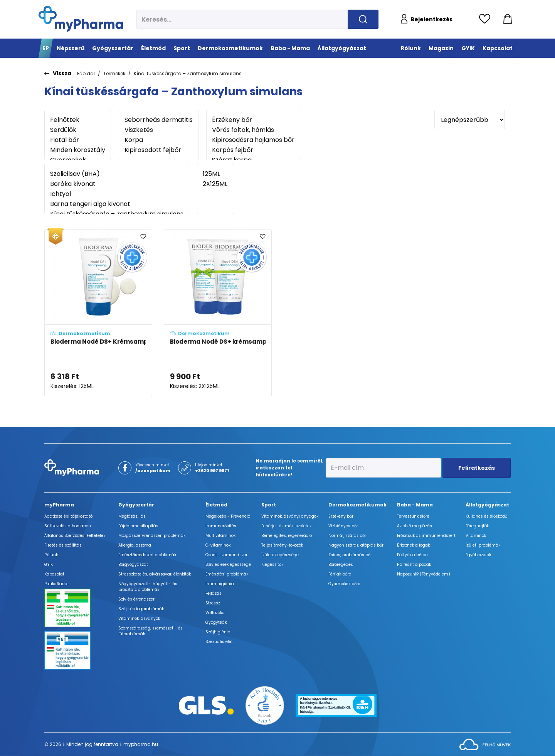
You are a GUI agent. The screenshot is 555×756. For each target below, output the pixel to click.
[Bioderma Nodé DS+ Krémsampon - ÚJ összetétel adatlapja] (98, 313)
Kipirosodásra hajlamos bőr (253, 140)
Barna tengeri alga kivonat (117, 204)
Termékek (114, 73)
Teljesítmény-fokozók (282, 545)
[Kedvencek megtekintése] (487, 19)
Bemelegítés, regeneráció (287, 536)
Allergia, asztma (135, 545)
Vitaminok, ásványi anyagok (290, 516)
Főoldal (86, 73)
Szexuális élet (219, 642)
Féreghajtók (477, 526)
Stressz (213, 603)
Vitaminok (476, 536)
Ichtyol (117, 194)
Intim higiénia (220, 584)
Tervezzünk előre (413, 516)
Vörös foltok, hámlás (253, 130)
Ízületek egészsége (280, 555)
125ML (215, 174)
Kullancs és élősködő (486, 516)
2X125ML (215, 184)
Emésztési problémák (227, 574)
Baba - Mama (415, 505)
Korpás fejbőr (253, 150)
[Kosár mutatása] (508, 19)
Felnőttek (78, 120)
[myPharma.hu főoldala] (81, 19)
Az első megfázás (415, 526)
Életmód (216, 505)
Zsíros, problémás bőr (350, 555)
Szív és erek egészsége (228, 564)
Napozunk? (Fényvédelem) (424, 574)
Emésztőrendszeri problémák (147, 555)
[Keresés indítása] (363, 19)
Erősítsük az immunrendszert (426, 536)
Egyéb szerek (478, 555)
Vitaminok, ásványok (139, 618)
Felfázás (214, 593)
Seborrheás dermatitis (159, 120)
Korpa (159, 140)
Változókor (216, 613)
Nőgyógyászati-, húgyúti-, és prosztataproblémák (148, 587)
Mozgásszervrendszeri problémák (152, 536)
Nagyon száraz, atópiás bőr (356, 545)
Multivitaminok (220, 536)
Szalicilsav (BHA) (117, 174)
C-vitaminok (218, 545)
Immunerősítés (221, 526)
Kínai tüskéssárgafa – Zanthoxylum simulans (188, 73)
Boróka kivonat (117, 184)
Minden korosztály (78, 150)
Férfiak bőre (340, 574)
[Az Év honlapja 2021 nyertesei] (265, 705)
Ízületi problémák (483, 545)
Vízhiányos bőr (343, 526)
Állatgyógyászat (487, 505)
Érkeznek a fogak (413, 545)
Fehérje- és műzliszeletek (286, 526)
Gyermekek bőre (344, 584)
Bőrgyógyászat (133, 564)
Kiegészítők (272, 564)
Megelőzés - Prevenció (228, 516)
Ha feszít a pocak (414, 564)
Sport (269, 505)
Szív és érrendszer (136, 599)
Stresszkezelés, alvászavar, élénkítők (155, 574)
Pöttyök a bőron (412, 555)
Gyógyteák (216, 622)
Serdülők (78, 130)
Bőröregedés (341, 564)
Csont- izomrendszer (226, 555)
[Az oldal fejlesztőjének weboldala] (485, 744)
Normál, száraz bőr (347, 536)
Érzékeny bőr (253, 120)
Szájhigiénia (218, 632)
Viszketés (159, 130)
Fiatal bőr (78, 140)
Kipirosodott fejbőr (159, 150)
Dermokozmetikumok (357, 505)
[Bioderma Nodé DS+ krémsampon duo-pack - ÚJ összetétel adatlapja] (218, 313)
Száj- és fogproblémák (141, 609)
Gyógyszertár (136, 505)
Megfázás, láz (132, 516)
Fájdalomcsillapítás (138, 526)
